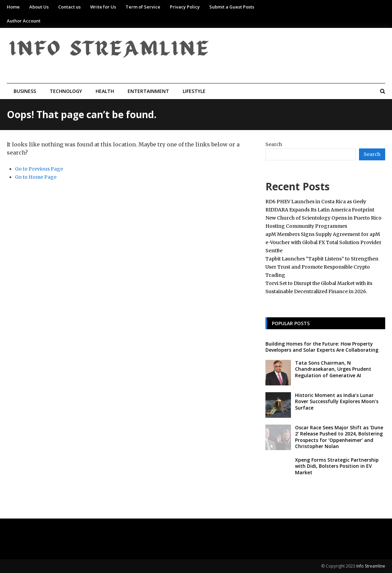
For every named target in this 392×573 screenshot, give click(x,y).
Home (13, 7)
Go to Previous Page (39, 169)
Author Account (24, 21)
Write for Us (103, 7)
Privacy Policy (185, 7)
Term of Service (143, 7)
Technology (66, 91)
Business (25, 91)
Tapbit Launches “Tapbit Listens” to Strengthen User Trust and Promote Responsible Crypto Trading (322, 267)
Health (105, 91)
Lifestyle (194, 91)
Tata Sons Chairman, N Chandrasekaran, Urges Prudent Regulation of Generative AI (333, 369)
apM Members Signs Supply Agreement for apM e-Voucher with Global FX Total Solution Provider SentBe (323, 242)
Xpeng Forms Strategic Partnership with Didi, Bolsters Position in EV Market (337, 466)
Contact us (69, 7)
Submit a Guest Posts (232, 7)
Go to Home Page (36, 177)
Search (274, 144)
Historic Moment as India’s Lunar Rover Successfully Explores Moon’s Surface (337, 401)
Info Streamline (371, 566)
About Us (39, 7)
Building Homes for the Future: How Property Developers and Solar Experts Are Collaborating (322, 347)
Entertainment (148, 91)
